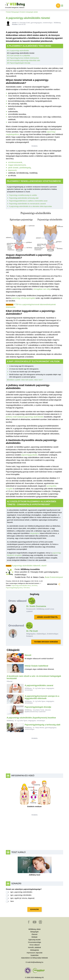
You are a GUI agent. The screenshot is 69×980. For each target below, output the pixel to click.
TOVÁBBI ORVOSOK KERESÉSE (46, 642)
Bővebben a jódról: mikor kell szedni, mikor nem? (25, 380)
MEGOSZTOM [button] (54, 584)
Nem (12, 901)
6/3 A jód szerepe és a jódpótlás (19, 55)
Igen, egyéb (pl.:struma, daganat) (22, 898)
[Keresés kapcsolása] (58, 6)
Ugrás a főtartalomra (5, 3)
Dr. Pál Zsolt (32, 631)
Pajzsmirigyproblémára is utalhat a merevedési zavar (28, 201)
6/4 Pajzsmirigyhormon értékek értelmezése (23, 58)
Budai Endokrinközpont (54, 577)
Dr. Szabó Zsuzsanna (36, 606)
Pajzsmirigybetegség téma (14, 588)
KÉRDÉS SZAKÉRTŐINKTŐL (47, 617)
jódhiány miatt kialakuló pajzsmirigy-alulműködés (25, 417)
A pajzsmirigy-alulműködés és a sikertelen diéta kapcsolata (30, 206)
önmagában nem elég (42, 289)
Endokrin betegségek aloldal (29, 12)
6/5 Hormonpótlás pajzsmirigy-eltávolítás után (23, 60)
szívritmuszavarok (15, 162)
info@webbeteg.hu (37, 962)
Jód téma (34, 585)
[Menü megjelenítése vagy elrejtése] (62, 6)
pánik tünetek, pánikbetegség (19, 168)
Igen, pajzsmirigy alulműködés (21, 892)
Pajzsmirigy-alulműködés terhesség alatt (24, 198)
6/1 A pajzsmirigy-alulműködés (18, 51)
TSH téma (26, 588)
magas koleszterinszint (17, 165)
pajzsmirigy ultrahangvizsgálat (23, 298)
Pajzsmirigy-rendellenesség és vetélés (23, 195)
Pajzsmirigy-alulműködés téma (21, 585)
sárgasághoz (35, 533)
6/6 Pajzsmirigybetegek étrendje (19, 63)
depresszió (12, 170)
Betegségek (15, 12)
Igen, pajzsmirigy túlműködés (21, 895)
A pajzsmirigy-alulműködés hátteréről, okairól (29, 566)
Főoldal (8, 12)
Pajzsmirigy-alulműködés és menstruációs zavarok (27, 204)
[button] (29, 923)
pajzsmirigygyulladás (29, 455)
